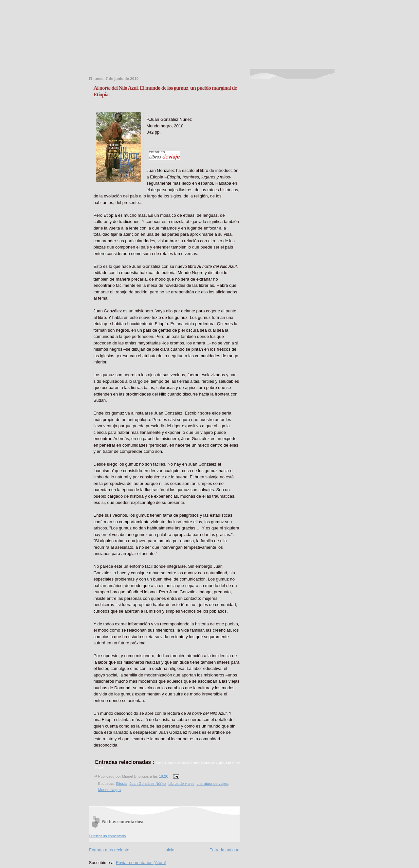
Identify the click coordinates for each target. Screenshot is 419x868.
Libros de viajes (181, 784)
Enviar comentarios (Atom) (141, 863)
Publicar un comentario (108, 836)
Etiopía (122, 784)
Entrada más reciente (109, 850)
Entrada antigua (225, 850)
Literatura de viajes (212, 784)
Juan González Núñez (148, 784)
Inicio (169, 850)
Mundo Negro (109, 790)
